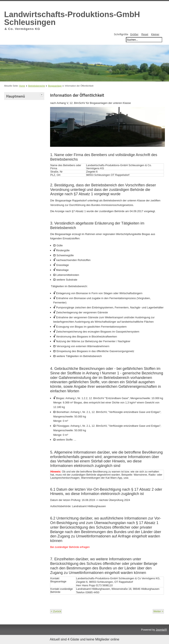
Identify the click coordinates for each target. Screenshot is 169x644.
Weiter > (158, 611)
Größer (134, 34)
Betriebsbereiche (37, 86)
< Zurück (56, 611)
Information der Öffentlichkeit (77, 95)
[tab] (42, 94)
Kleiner (155, 34)
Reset (145, 34)
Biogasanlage (55, 86)
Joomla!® (161, 630)
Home (22, 86)
